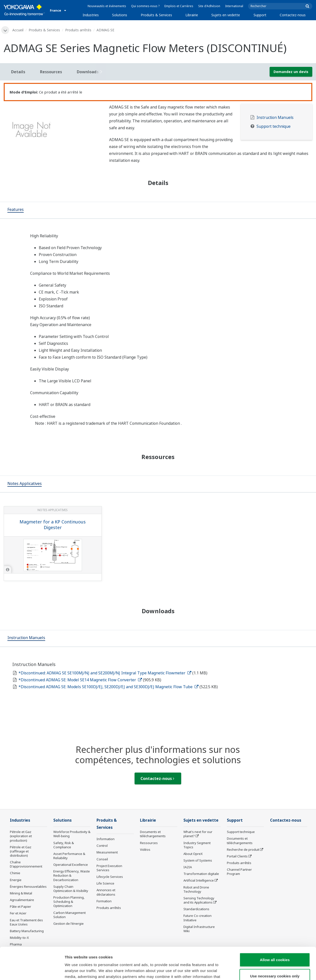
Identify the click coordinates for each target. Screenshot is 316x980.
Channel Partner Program (239, 872)
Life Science (105, 883)
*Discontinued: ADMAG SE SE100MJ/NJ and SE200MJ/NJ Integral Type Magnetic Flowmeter (105, 673)
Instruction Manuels (275, 118)
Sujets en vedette (226, 15)
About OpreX (193, 854)
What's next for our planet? (198, 834)
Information (106, 839)
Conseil (102, 859)
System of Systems (198, 860)
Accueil (18, 30)
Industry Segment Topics (197, 845)
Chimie (15, 873)
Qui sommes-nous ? (145, 6)
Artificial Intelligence (199, 880)
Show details (259, 970)
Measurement (107, 852)
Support (260, 15)
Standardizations (196, 909)
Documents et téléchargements (153, 834)
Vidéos (145, 850)
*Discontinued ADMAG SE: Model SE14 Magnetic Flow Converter (80, 680)
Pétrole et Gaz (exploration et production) (21, 836)
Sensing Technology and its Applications (199, 900)
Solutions (120, 15)
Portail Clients (237, 856)
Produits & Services (156, 15)
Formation (104, 901)
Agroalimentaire (22, 900)
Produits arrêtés (78, 30)
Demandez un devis (291, 72)
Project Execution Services (109, 868)
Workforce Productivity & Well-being (72, 834)
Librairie (192, 15)
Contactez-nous (293, 15)
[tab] (16, 210)
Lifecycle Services (110, 877)
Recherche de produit (243, 850)
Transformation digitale (201, 874)
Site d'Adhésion (209, 6)
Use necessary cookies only (275, 944)
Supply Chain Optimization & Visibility (71, 889)
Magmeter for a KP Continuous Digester (53, 525)
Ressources (149, 843)
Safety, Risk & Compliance (64, 845)
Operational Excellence (71, 865)
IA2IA (188, 867)
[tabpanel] (53, 131)
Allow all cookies (275, 928)
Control (102, 846)
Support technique (274, 126)
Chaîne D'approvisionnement (26, 864)
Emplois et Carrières (179, 6)
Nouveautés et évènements (107, 6)
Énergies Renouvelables (28, 887)
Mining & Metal (21, 893)
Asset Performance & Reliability (69, 856)
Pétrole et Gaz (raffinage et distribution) (21, 851)
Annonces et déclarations (106, 892)
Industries (91, 15)
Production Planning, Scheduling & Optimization (69, 902)
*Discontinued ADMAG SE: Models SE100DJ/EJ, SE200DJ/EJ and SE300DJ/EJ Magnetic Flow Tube (109, 687)
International (234, 6)
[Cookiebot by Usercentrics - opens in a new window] (32, 970)
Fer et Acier (18, 913)
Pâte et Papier (20, 906)
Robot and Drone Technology (196, 889)
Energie (16, 880)
